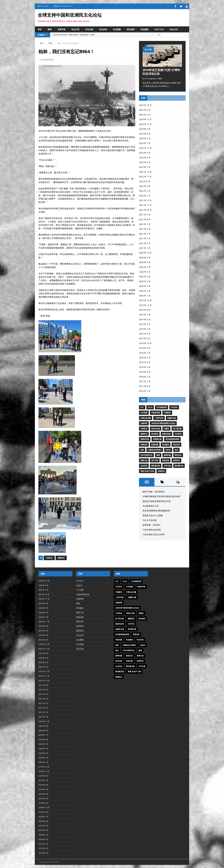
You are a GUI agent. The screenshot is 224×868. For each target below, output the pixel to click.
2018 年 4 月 (145, 367)
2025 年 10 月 (145, 105)
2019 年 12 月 (145, 300)
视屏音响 (80, 630)
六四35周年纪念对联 (152, 529)
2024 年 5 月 (145, 138)
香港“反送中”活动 (147, 471)
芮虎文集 (166, 460)
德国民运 (61, 557)
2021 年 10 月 (145, 209)
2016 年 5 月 (145, 390)
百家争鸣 (61, 29)
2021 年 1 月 (145, 247)
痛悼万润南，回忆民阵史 (154, 491)
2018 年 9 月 (145, 348)
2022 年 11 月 (145, 176)
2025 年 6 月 (145, 109)
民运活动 (176, 444)
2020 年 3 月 (145, 286)
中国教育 (167, 412)
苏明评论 (176, 460)
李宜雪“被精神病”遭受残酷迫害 (156, 510)
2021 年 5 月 (145, 233)
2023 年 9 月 (145, 152)
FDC (142, 407)
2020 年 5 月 (145, 276)
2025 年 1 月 (145, 114)
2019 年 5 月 (145, 324)
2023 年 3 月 (145, 167)
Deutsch (159, 29)
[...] (168, 86)
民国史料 (144, 444)
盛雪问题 (167, 455)
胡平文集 (155, 460)
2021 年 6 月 (145, 228)
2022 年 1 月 (145, 195)
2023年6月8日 (48, 59)
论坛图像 (117, 29)
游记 (176, 449)
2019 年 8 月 (145, 309)
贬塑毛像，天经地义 (152, 524)
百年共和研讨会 (146, 455)
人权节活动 (159, 417)
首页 (40, 29)
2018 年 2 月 (145, 376)
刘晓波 (166, 428)
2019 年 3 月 (145, 333)
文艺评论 (178, 433)
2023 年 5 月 (145, 162)
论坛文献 (89, 29)
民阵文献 (80, 617)
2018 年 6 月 (145, 357)
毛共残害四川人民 (151, 505)
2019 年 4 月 (145, 328)
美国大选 (144, 460)
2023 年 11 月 (145, 147)
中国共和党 (156, 412)
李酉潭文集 (157, 439)
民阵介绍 (80, 612)
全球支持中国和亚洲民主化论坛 (163, 423)
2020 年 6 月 (145, 271)
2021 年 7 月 (145, 224)
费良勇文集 (156, 465)
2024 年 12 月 (145, 119)
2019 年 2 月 (145, 338)
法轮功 (168, 449)
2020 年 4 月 (145, 281)
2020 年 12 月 (145, 252)
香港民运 (161, 471)
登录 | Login (43, 6)
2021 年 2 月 (145, 243)
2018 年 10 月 (145, 343)
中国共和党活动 (83, 594)
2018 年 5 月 (145, 362)
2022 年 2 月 (145, 190)
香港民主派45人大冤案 (153, 515)
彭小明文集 (177, 428)
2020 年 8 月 (145, 262)
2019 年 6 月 (145, 319)
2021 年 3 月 (145, 238)
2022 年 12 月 (145, 171)
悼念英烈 (155, 433)
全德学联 (144, 423)
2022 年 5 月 (145, 186)
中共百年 (174, 407)
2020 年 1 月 (145, 295)
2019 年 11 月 (145, 305)
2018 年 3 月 (145, 371)
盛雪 (158, 455)
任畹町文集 (172, 417)
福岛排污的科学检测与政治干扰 (157, 501)
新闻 (50, 29)
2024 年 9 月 (145, 128)
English (174, 29)
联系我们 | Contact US (62, 6)
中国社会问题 (146, 417)
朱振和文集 (145, 439)
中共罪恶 (144, 412)
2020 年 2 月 (145, 290)
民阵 (142, 449)
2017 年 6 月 (145, 386)
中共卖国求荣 (162, 407)
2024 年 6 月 (145, 133)
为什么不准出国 (150, 520)
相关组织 (131, 29)
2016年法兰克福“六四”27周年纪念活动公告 (161, 71)
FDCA (150, 407)
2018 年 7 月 (145, 352)
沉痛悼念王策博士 (155, 449)
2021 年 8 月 (145, 219)
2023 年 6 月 (145, 157)
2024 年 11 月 (145, 124)
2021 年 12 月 (145, 200)
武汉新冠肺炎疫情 (172, 439)
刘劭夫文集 (156, 428)
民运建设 (145, 29)
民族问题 (155, 444)
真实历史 (178, 455)
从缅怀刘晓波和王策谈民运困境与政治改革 (162, 496)
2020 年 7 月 (145, 267)
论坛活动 (103, 29)
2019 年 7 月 (145, 314)
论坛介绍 (75, 29)
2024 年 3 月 (145, 143)
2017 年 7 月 (145, 381)
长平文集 (167, 465)
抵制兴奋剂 (166, 433)
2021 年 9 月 (145, 214)
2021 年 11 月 (145, 205)
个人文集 (80, 589)
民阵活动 (80, 621)
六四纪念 (49, 557)
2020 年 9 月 (145, 257)
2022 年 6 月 (145, 181)
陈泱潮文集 (179, 465)
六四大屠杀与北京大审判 (154, 534)
